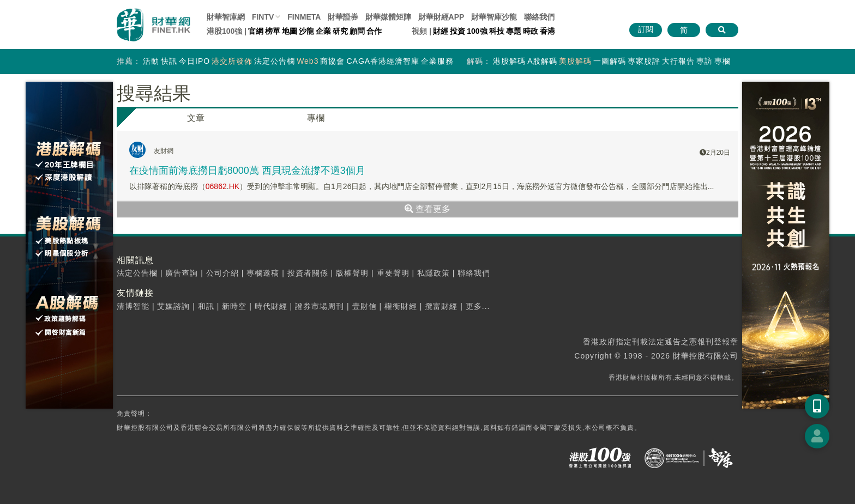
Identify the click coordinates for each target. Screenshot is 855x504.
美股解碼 (575, 61)
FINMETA (304, 17)
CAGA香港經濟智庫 (383, 61)
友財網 (164, 151)
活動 (151, 61)
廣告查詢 (182, 273)
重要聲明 (393, 273)
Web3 (308, 61)
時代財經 (271, 306)
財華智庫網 (226, 17)
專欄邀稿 (263, 273)
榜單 (273, 31)
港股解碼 (509, 61)
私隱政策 (433, 273)
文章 (196, 118)
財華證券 (343, 17)
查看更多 (427, 209)
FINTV (263, 17)
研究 (340, 31)
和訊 (206, 306)
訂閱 (646, 29)
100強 (477, 31)
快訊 (169, 61)
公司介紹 (222, 273)
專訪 (705, 61)
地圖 (290, 31)
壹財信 (365, 306)
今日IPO (194, 61)
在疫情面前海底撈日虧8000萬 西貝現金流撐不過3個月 (247, 171)
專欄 (722, 61)
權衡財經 (401, 306)
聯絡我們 (539, 17)
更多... (478, 306)
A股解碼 (542, 61)
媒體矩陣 (388, 17)
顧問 (357, 31)
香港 (547, 31)
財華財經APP (441, 17)
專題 (514, 31)
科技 (497, 31)
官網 (256, 31)
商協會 (332, 61)
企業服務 (437, 61)
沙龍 (306, 31)
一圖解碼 (610, 61)
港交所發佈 (232, 61)
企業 (323, 31)
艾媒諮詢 (173, 306)
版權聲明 (352, 273)
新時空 (234, 306)
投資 (457, 31)
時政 (531, 31)
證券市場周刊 (320, 306)
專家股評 (644, 61)
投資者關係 (308, 273)
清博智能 (133, 306)
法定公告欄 (275, 61)
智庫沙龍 (494, 17)
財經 (441, 31)
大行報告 (678, 61)
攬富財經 (441, 306)
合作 (374, 31)
